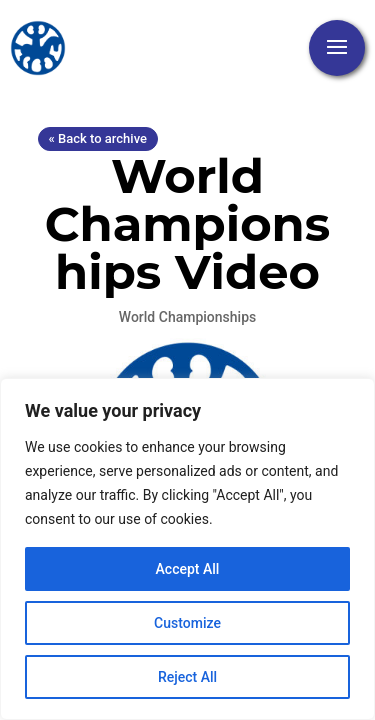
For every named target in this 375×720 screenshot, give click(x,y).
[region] (187, 549)
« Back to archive (98, 138)
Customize (187, 623)
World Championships (187, 317)
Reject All (187, 677)
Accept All (188, 569)
